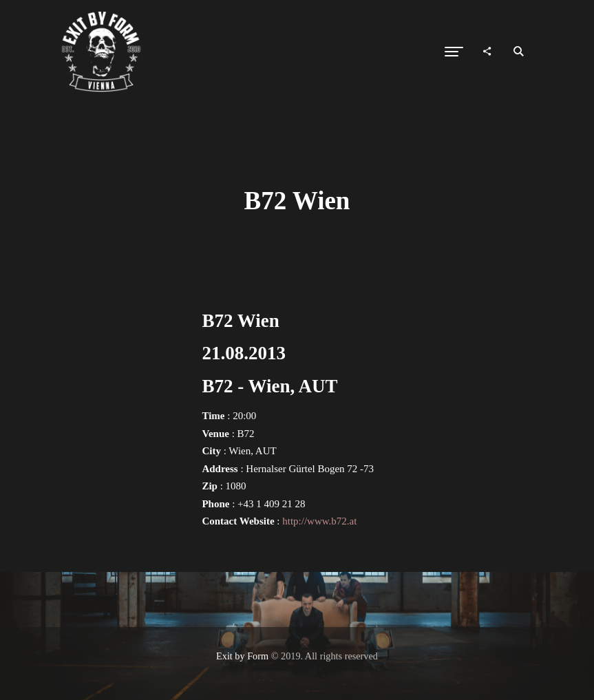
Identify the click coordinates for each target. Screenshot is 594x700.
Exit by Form (242, 656)
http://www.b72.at (319, 521)
